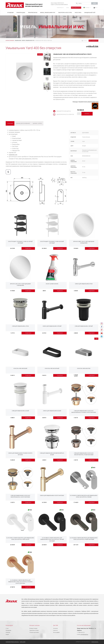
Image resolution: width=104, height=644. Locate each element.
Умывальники (18, 40)
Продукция (8, 630)
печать (85, 41)
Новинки (8, 632)
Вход (68, 8)
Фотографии (56, 632)
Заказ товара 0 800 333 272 (57, 3)
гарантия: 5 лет (13, 155)
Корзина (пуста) (76, 8)
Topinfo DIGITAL (95, 642)
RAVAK (15, 5)
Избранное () (60, 8)
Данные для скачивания (23, 123)
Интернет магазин (10, 40)
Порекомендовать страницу (12, 642)
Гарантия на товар (34, 630)
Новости (55, 630)
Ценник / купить (37, 123)
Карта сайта (23, 642)
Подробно (28, 248)
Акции (7, 634)
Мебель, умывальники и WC (28, 40)
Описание (10, 123)
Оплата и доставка (34, 632)
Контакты (55, 628)
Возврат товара (33, 628)
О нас (7, 628)
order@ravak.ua (84, 634)
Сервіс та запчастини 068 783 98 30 (59, 5)
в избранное (94, 41)
